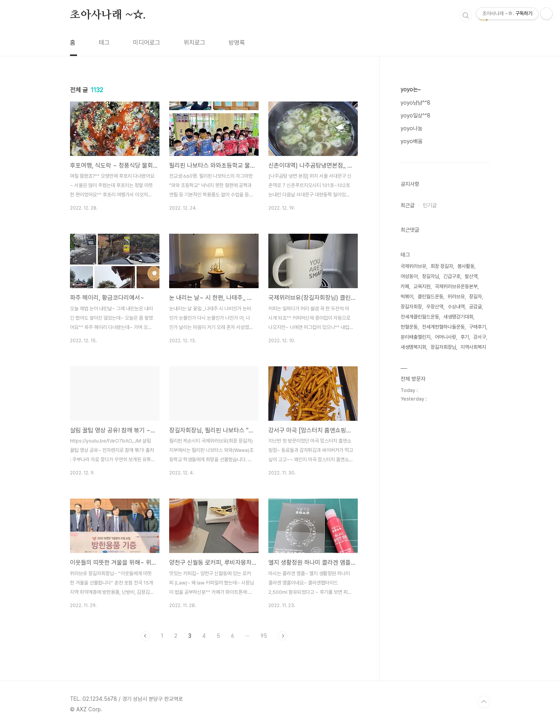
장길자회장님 (443, 347)
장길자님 (430, 276)
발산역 (471, 276)
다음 (283, 636)
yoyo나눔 (411, 128)
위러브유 (456, 297)
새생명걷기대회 (458, 317)
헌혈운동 (409, 327)
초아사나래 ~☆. (108, 15)
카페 (405, 286)
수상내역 (456, 307)
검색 (466, 16)
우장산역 (435, 307)
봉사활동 (466, 266)
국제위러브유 (413, 266)
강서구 (480, 337)
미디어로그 (147, 43)
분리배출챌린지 (416, 337)
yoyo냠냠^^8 (416, 103)
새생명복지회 (413, 347)
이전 (145, 636)
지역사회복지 (473, 347)
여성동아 (409, 276)
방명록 (237, 43)
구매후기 (478, 327)
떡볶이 (407, 297)
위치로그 (194, 43)
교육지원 (422, 286)
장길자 (475, 297)
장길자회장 (411, 307)
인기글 (430, 205)
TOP (484, 702)
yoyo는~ (411, 89)
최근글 (408, 205)
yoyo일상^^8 (416, 115)
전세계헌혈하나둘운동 (443, 327)
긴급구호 (452, 276)
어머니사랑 (445, 337)
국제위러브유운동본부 (456, 286)
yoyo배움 (411, 141)
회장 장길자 (442, 266)
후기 (465, 337)
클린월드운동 (430, 297)
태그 (104, 43)
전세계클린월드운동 (420, 317)
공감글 (475, 307)
